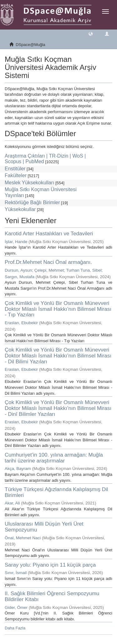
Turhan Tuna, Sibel (84, 270)
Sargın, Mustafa (19, 277)
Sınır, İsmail (16, 573)
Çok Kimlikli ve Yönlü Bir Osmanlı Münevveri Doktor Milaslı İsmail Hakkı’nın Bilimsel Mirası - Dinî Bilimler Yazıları (58, 408)
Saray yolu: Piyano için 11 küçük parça (50, 565)
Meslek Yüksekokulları (29, 183)
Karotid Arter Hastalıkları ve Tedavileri (49, 234)
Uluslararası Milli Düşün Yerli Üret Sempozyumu (44, 527)
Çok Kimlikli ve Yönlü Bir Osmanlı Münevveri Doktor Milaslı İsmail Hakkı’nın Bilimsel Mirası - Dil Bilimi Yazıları (58, 356)
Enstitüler (15, 169)
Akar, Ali (12, 503)
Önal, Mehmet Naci (23, 538)
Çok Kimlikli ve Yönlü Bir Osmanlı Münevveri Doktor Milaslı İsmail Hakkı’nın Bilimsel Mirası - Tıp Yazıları (58, 309)
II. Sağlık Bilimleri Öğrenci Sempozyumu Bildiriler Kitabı (52, 596)
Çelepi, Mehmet (49, 270)
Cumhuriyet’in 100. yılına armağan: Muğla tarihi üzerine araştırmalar (54, 458)
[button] (91, 33)
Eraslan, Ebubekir (21, 323)
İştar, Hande (16, 242)
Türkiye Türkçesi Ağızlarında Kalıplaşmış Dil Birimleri (56, 492)
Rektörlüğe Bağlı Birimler (32, 202)
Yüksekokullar (20, 209)
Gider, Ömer (16, 607)
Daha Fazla (15, 628)
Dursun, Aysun (18, 270)
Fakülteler (16, 175)
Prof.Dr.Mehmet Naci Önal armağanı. (48, 262)
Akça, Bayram (18, 469)
